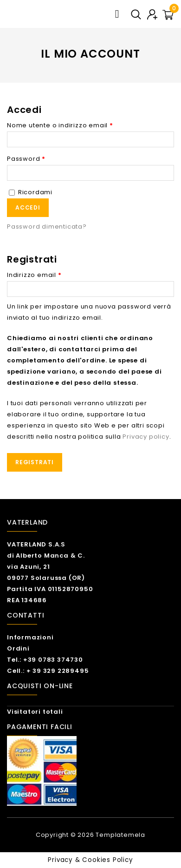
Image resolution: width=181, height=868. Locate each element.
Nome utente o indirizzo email (60, 125)
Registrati (35, 462)
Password (26, 159)
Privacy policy (146, 437)
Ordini (18, 648)
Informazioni (30, 637)
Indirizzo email (34, 275)
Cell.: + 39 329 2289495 (48, 671)
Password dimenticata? (47, 227)
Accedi (28, 207)
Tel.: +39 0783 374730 (45, 660)
